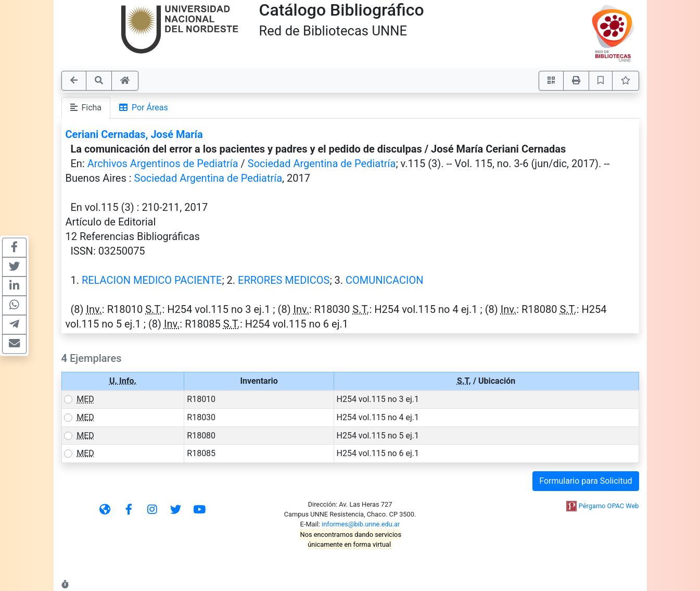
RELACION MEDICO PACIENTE (152, 280)
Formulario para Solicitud (586, 481)
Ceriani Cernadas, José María (134, 134)
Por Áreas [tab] (144, 108)
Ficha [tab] (86, 108)
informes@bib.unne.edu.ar (361, 524)
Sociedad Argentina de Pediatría (322, 164)
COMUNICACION (384, 280)
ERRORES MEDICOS (284, 280)
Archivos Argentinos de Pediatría (163, 164)
